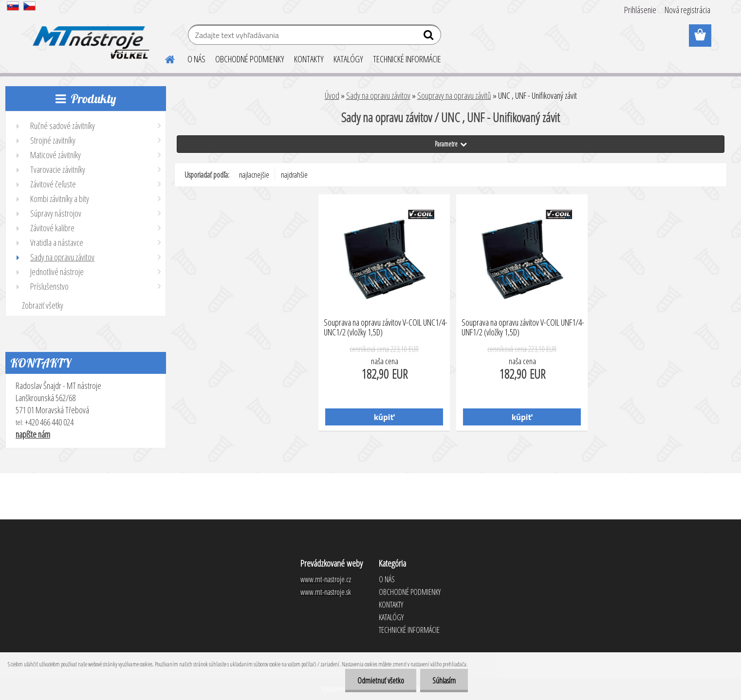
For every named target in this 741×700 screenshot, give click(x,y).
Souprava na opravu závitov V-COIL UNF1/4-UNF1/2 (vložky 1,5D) (523, 328)
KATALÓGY (348, 59)
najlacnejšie (254, 175)
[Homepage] (164, 58)
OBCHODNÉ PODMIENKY (250, 59)
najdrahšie (294, 175)
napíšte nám (33, 434)
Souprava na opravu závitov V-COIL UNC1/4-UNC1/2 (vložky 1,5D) (386, 328)
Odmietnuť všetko (381, 681)
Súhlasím (444, 681)
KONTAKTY (309, 59)
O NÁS (196, 59)
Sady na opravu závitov (378, 95)
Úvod (332, 95)
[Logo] (89, 36)
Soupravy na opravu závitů (454, 95)
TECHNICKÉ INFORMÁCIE (407, 59)
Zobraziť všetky (43, 305)
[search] (430, 37)
